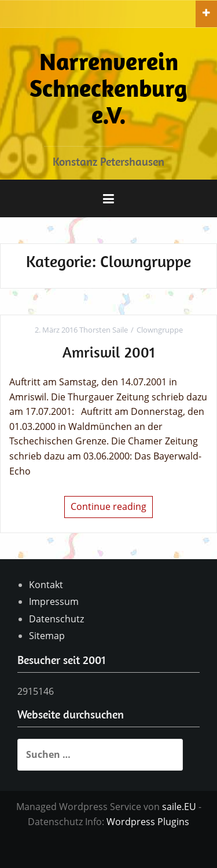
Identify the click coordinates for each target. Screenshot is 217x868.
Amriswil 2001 (109, 352)
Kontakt (46, 585)
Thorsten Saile (104, 330)
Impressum (54, 601)
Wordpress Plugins (148, 822)
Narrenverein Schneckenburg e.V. (108, 88)
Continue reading (108, 506)
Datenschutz (56, 619)
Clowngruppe (160, 330)
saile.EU (179, 807)
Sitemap (47, 636)
